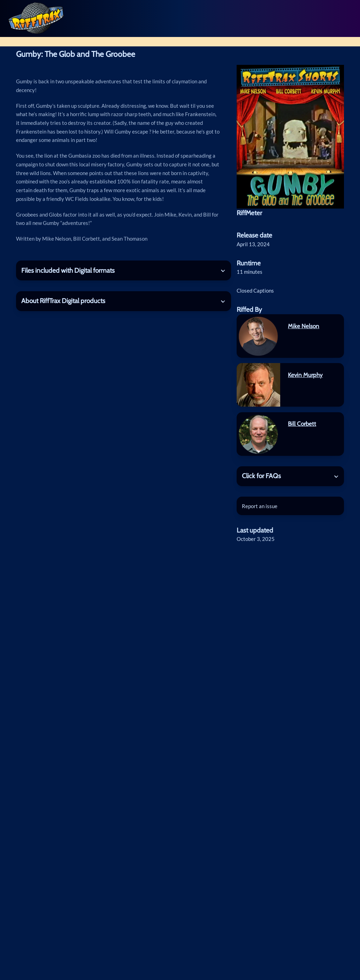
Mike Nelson (304, 326)
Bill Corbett (302, 424)
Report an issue (260, 506)
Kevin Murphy (305, 375)
